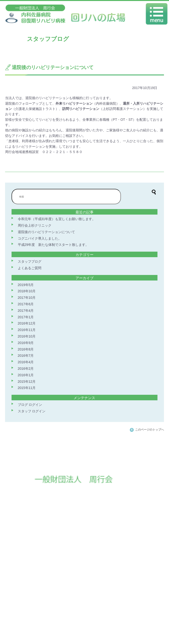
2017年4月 (26, 311)
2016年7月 (26, 356)
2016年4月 (26, 362)
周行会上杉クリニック (35, 225)
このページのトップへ (150, 430)
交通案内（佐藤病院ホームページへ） (59, 625)
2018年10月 (27, 291)
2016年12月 (27, 323)
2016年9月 (26, 343)
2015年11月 (27, 388)
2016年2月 (26, 369)
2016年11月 (27, 330)
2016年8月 (26, 349)
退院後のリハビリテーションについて (46, 232)
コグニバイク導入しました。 (40, 238)
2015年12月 (27, 382)
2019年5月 (26, 285)
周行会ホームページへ (103, 625)
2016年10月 (27, 336)
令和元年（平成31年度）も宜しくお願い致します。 (57, 219)
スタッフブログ (30, 261)
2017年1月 (26, 317)
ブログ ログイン (30, 405)
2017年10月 (27, 298)
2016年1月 (26, 375)
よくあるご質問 (30, 268)
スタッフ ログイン (32, 411)
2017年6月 (26, 304)
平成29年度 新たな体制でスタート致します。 (53, 245)
